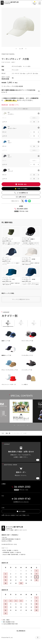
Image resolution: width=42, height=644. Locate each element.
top (3, 433)
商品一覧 (8, 433)
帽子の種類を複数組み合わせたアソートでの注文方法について (21, 91)
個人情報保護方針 (21, 631)
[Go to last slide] (16, 49)
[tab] (18, 425)
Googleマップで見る (7, 541)
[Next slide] (26, 49)
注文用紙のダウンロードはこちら (21, 502)
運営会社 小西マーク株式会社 (10, 535)
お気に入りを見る (35, 3)
